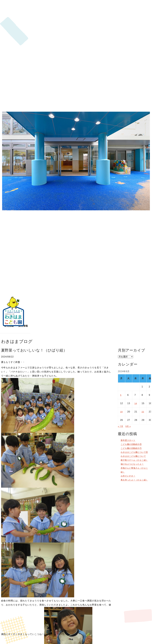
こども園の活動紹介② (133, 444)
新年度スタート (129, 440)
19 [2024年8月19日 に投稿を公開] (122, 412)
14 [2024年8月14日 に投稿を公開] (136, 403)
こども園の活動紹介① (133, 448)
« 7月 (121, 426)
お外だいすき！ (129, 484)
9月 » (129, 426)
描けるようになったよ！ (134, 472)
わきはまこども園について (135, 460)
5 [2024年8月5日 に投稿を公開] (121, 395)
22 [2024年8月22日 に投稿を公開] (143, 412)
